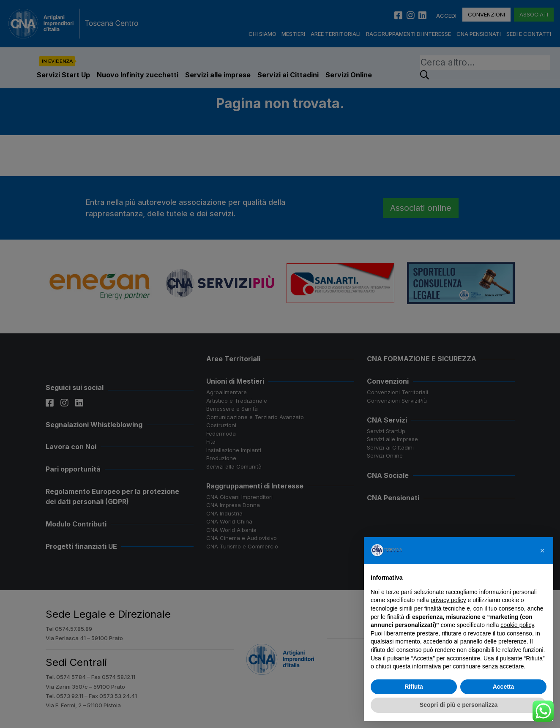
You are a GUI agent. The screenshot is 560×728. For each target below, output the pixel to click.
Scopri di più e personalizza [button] (459, 705)
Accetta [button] (504, 687)
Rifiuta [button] (414, 687)
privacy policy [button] (448, 600)
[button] (542, 551)
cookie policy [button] (517, 625)
